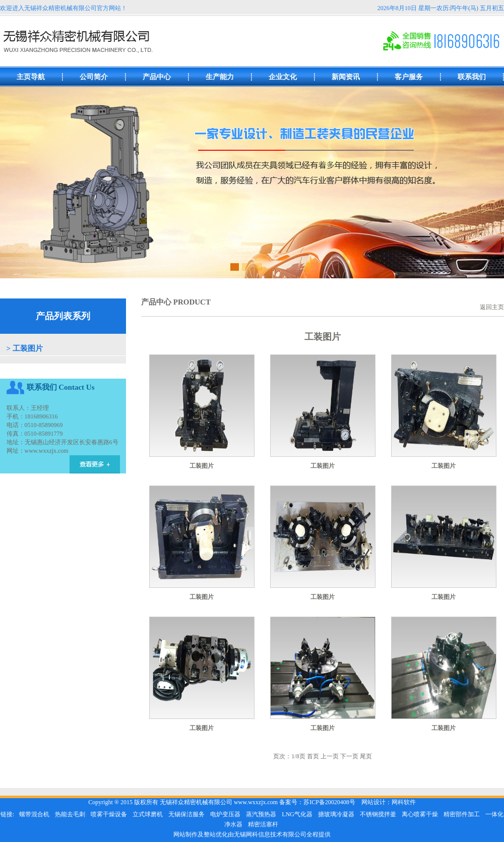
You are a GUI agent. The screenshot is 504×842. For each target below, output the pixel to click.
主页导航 (31, 77)
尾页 (366, 756)
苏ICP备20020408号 (329, 802)
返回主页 (492, 307)
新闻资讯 (346, 77)
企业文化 (283, 77)
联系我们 (472, 77)
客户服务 (409, 77)
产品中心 (157, 77)
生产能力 (220, 77)
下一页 (349, 756)
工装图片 (28, 348)
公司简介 (94, 77)
